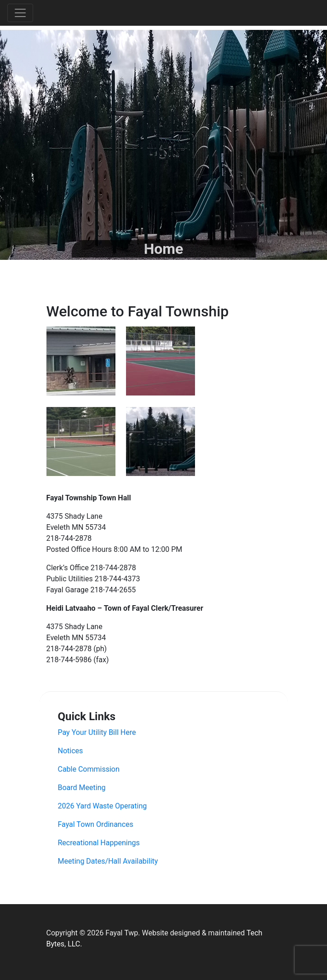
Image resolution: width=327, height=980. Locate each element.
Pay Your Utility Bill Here (97, 732)
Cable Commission (89, 769)
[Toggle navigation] (20, 13)
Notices (71, 751)
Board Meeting (82, 788)
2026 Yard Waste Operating (103, 806)
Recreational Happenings (99, 843)
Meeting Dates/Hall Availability (108, 861)
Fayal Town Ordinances (96, 824)
